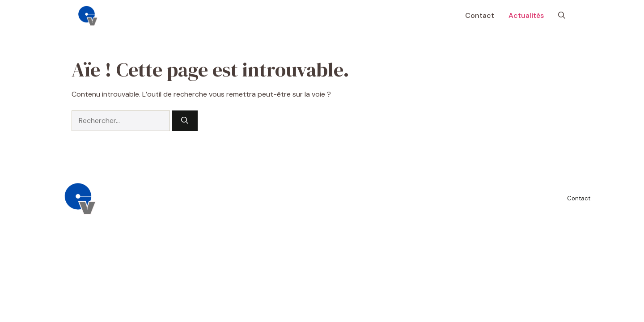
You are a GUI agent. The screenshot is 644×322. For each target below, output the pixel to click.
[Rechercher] (185, 121)
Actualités (526, 15)
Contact (480, 15)
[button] (562, 16)
